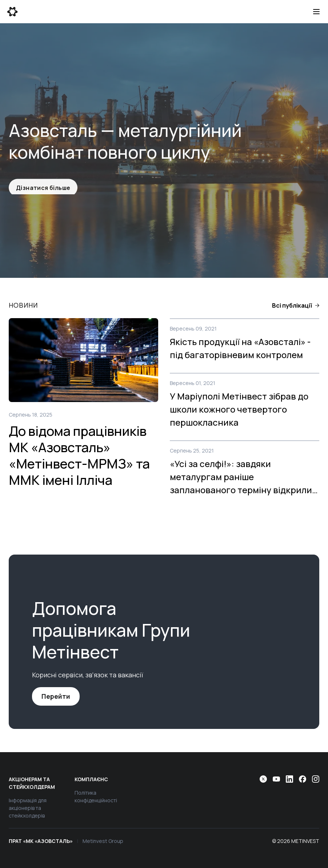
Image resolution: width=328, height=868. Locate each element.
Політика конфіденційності (96, 796)
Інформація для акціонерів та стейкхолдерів (28, 808)
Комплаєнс (91, 779)
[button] (296, 305)
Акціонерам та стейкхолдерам (32, 783)
